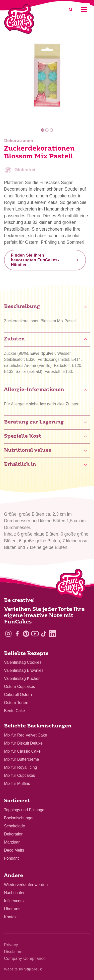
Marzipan (12, 842)
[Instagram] (8, 634)
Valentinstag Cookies (23, 662)
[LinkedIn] (53, 634)
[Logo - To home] (71, 585)
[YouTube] (35, 634)
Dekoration (14, 834)
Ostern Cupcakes (20, 687)
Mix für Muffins (17, 783)
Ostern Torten (16, 703)
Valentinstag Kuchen (22, 678)
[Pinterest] (26, 634)
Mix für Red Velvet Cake (26, 735)
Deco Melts (14, 850)
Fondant (11, 858)
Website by (23, 969)
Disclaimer (14, 952)
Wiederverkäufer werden (26, 885)
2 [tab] (47, 130)
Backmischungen (19, 818)
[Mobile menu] (84, 10)
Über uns (12, 909)
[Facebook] (17, 634)
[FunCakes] (19, 19)
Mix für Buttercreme (22, 759)
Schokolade (15, 826)
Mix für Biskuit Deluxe (23, 743)
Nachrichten (15, 893)
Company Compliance (25, 958)
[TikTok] (44, 634)
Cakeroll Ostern (18, 695)
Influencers (14, 901)
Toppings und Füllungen (25, 810)
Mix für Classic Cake (22, 751)
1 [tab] (43, 130)
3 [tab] (52, 130)
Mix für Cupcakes (20, 775)
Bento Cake (15, 711)
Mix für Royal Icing (21, 767)
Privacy (11, 945)
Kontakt (11, 917)
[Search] (71, 10)
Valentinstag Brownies (24, 670)
